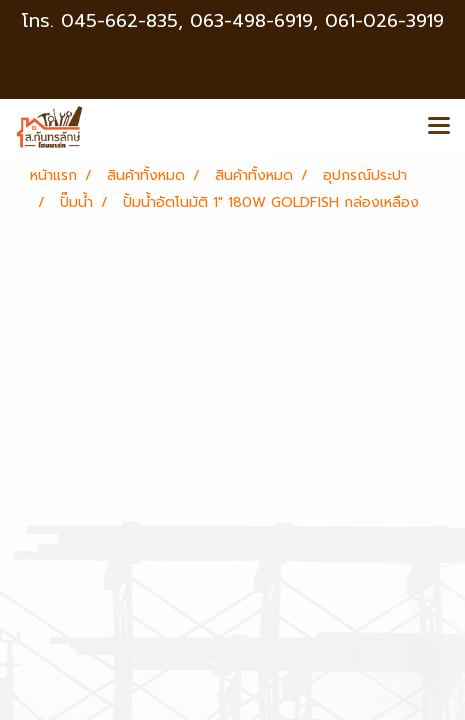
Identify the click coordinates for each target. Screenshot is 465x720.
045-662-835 (119, 21)
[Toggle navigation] (439, 127)
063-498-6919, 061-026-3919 (317, 21)
